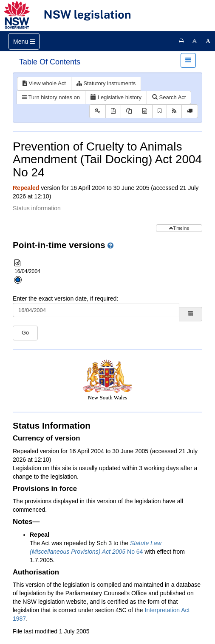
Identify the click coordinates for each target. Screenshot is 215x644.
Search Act (169, 97)
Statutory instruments (106, 83)
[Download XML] (145, 111)
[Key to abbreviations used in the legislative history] (98, 111)
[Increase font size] (208, 41)
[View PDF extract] (129, 111)
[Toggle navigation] (24, 41)
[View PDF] (113, 111)
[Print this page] (181, 41)
